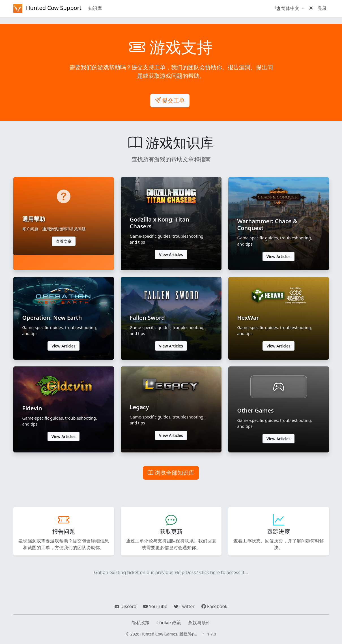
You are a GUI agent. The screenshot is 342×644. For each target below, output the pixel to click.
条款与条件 (199, 622)
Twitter (184, 606)
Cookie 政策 (169, 622)
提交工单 (170, 100)
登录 (322, 8)
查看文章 (64, 241)
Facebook (214, 606)
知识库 (95, 8)
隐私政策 (141, 622)
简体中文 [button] (288, 8)
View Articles (171, 255)
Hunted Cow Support (48, 8)
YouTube (155, 606)
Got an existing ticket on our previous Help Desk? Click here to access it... (171, 572)
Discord (125, 606)
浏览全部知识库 (171, 473)
